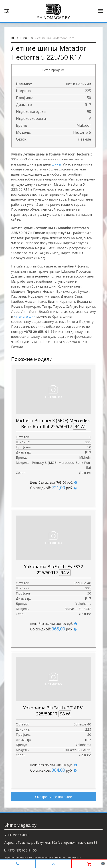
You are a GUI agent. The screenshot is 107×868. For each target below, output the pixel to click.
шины (56, 164)
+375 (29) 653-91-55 (22, 850)
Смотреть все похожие (54, 797)
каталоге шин (25, 316)
